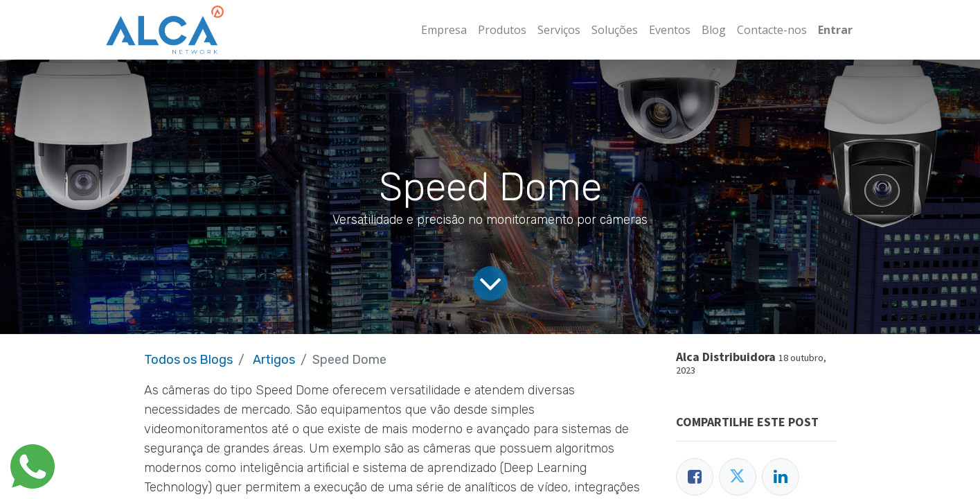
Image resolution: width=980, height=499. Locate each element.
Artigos (274, 360)
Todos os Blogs (188, 360)
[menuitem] (444, 30)
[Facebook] (695, 477)
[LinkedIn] (781, 477)
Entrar (835, 30)
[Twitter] (738, 477)
